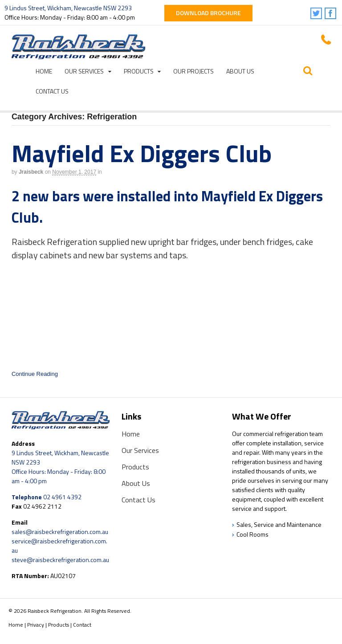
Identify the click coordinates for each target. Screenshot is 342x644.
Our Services (84, 71)
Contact (82, 625)
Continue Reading (35, 374)
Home (44, 71)
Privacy (36, 625)
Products (139, 71)
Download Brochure (208, 13)
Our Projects (193, 71)
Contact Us (52, 91)
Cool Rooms (252, 534)
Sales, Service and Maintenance (279, 524)
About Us (240, 71)
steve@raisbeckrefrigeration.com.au (60, 560)
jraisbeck (31, 172)
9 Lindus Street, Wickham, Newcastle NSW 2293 (68, 8)
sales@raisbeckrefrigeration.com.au (60, 532)
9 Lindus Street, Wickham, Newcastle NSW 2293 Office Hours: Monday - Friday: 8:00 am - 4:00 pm (60, 467)
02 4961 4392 (62, 497)
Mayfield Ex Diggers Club (142, 153)
